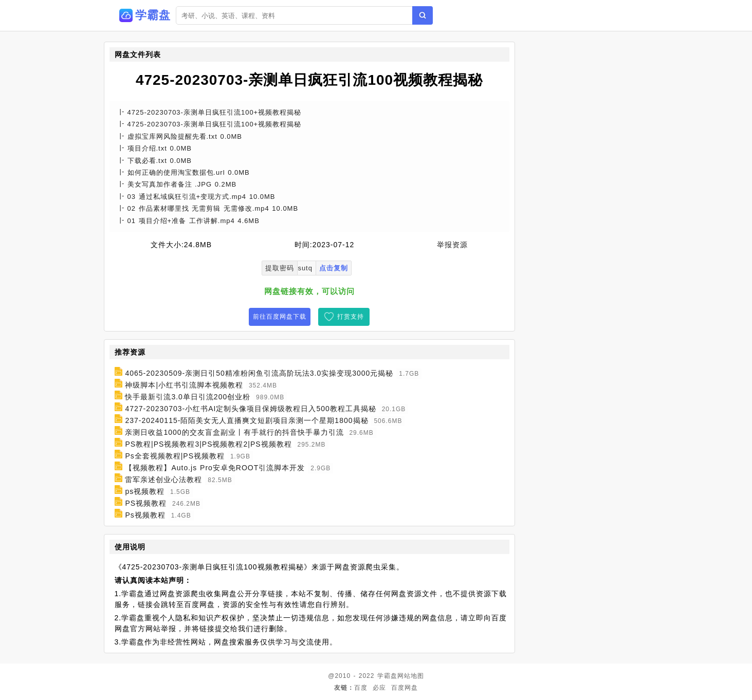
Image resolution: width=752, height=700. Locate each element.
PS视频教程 (146, 503)
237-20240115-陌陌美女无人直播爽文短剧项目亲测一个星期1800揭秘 (246, 420)
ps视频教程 (145, 491)
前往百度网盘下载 (280, 317)
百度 (361, 688)
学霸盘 (387, 676)
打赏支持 (351, 317)
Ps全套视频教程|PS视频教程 (175, 456)
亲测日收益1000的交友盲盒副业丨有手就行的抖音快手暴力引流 (234, 432)
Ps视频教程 (145, 515)
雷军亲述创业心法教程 (163, 480)
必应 (379, 688)
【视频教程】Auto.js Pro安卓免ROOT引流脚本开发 (215, 468)
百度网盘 (405, 688)
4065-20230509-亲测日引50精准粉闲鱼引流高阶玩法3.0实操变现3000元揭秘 (259, 373)
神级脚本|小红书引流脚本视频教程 (184, 385)
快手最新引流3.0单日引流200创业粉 (188, 397)
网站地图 (411, 676)
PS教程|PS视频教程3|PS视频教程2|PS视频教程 (208, 444)
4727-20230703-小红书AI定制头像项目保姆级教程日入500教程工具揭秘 (250, 409)
